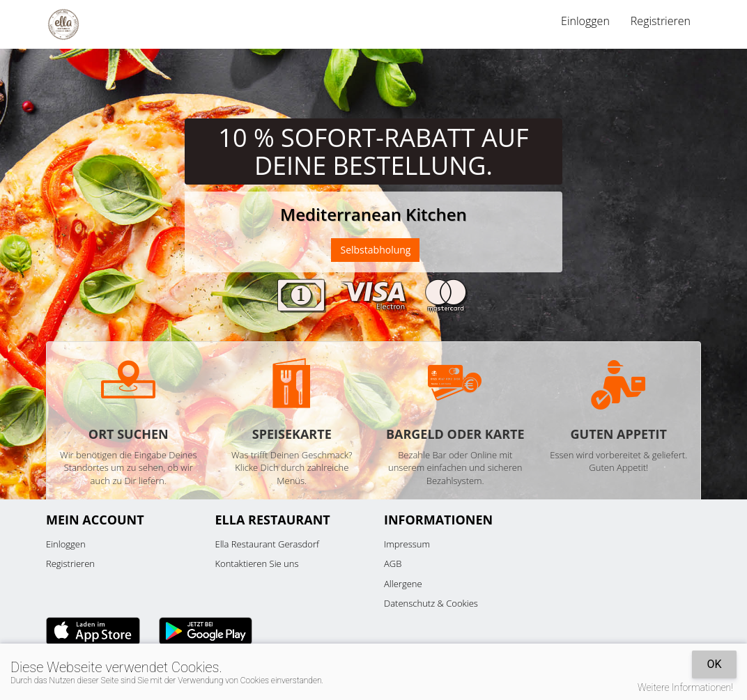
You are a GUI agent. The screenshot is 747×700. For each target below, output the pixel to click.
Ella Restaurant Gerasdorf (267, 544)
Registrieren (661, 21)
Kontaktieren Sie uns (257, 563)
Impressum (407, 544)
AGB (393, 563)
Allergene (403, 584)
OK (714, 664)
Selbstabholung (375, 250)
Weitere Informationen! (685, 687)
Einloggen (585, 21)
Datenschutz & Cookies (431, 603)
